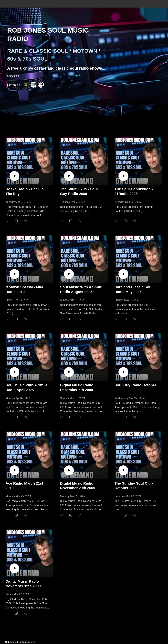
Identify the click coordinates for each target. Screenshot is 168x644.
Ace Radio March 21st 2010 (24, 486)
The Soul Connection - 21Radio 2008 (134, 191)
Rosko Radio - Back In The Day (25, 191)
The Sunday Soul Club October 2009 (134, 486)
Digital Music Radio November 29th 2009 (78, 486)
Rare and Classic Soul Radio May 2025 (133, 289)
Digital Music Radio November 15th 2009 (23, 584)
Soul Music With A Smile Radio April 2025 (26, 387)
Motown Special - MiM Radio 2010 (24, 289)
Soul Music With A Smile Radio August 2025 (81, 289)
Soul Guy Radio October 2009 (135, 387)
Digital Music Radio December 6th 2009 (77, 387)
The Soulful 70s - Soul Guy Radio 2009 (79, 191)
